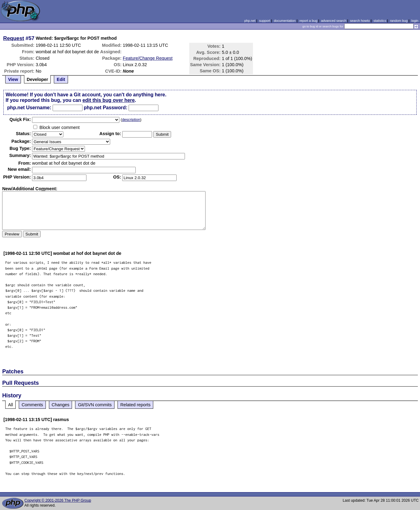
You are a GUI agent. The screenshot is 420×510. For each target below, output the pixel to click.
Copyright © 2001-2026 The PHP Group (58, 500)
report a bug (308, 21)
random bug (399, 21)
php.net (250, 21)
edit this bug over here (109, 100)
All (10, 405)
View (13, 79)
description (131, 120)
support (265, 21)
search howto (360, 21)
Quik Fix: (20, 119)
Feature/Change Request (148, 58)
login (415, 21)
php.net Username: (29, 108)
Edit (61, 79)
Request (14, 38)
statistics (380, 21)
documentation (285, 21)
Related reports (135, 405)
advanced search (334, 21)
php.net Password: (106, 108)
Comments (32, 405)
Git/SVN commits (95, 405)
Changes (61, 405)
